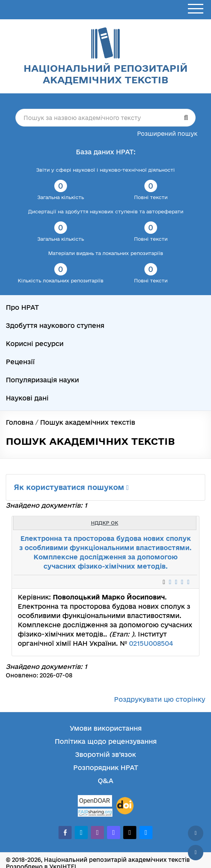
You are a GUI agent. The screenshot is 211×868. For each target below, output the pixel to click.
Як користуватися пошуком (71, 487)
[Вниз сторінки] (196, 853)
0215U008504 (151, 643)
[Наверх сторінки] (196, 833)
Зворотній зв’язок (105, 754)
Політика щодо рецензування (106, 741)
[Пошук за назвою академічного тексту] (105, 118)
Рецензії (20, 362)
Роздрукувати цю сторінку (160, 699)
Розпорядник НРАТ (106, 768)
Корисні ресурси (35, 344)
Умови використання (106, 728)
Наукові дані (27, 398)
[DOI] (125, 806)
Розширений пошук (167, 134)
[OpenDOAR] (95, 802)
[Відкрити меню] (196, 9)
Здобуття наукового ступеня (55, 325)
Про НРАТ (22, 307)
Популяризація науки (42, 380)
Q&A (105, 781)
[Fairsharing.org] (95, 813)
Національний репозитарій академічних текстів (105, 74)
